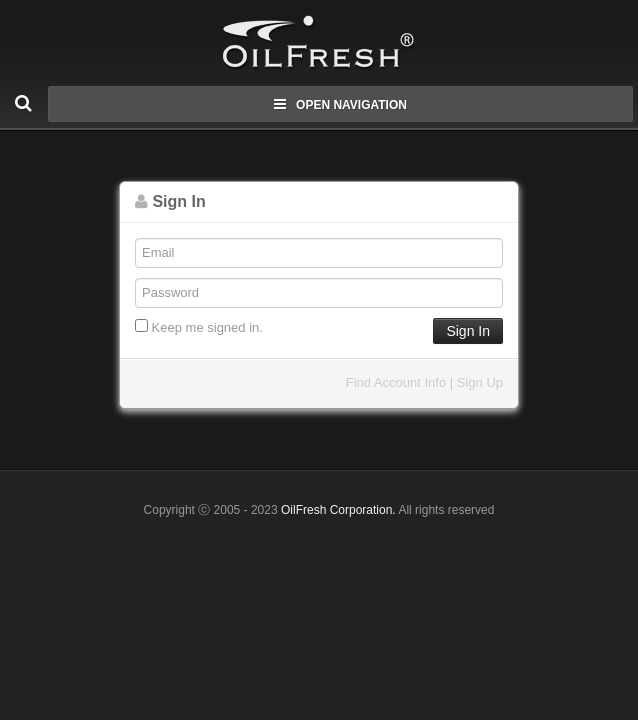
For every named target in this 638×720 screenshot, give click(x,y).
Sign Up (480, 382)
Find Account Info (396, 382)
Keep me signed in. (199, 327)
